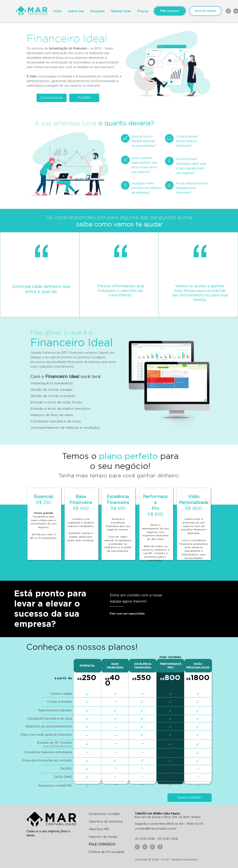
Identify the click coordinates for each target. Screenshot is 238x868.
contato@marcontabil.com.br (156, 829)
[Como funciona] (52, 98)
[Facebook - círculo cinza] (160, 847)
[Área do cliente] (205, 11)
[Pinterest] (152, 847)
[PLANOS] (84, 98)
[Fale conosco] (170, 11)
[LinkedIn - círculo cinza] (145, 847)
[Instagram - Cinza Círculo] (228, 11)
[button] (121, 11)
